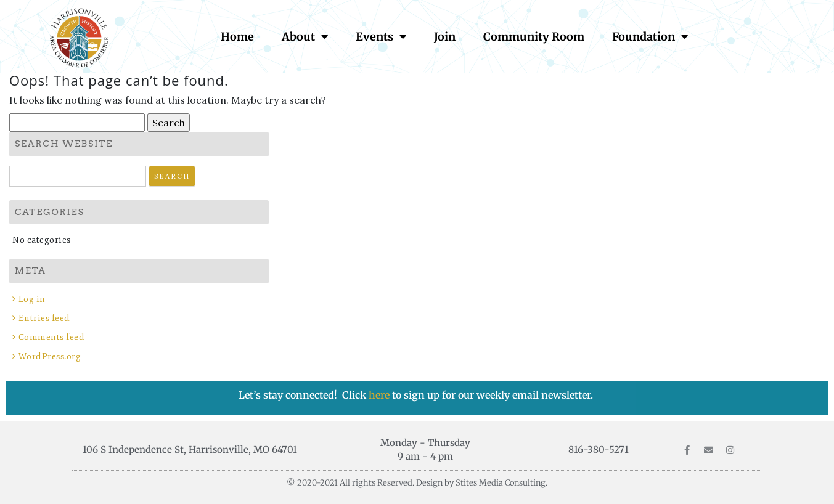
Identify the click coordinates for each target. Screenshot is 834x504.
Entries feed (44, 318)
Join (445, 37)
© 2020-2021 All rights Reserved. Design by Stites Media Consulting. (417, 483)
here (380, 395)
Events (381, 36)
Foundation (650, 36)
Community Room (534, 37)
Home (237, 37)
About (305, 36)
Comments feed (52, 337)
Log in (32, 299)
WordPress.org (50, 356)
